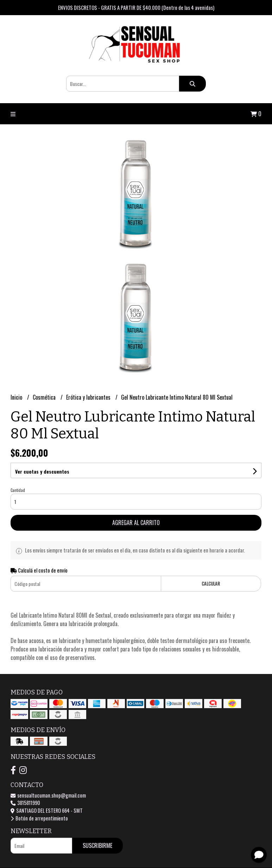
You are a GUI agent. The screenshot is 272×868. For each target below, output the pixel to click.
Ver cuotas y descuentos (42, 471)
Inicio (17, 397)
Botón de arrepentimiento (39, 818)
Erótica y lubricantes (89, 397)
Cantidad (18, 490)
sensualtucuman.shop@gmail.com (48, 795)
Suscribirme (97, 845)
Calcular (211, 584)
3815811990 (25, 803)
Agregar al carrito (136, 523)
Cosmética (45, 397)
